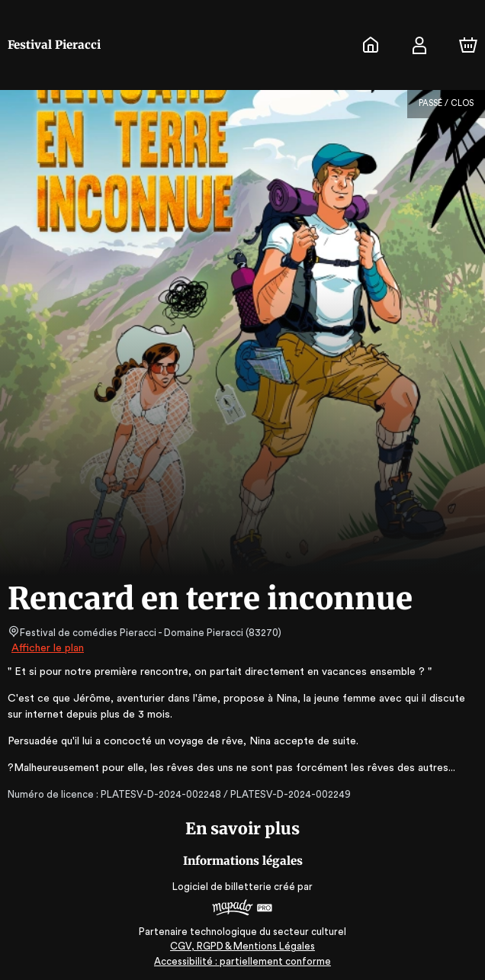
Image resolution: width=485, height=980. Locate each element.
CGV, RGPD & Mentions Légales (242, 946)
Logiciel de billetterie (223, 887)
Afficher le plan (47, 648)
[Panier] (468, 45)
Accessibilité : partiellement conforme (243, 961)
